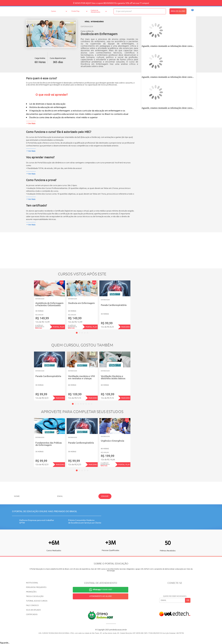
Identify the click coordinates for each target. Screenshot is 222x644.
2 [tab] (79, 333)
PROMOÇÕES (31, 592)
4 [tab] (85, 333)
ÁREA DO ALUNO (178, 11)
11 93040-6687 (103, 590)
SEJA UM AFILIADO (33, 610)
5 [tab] (87, 333)
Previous (30, 303)
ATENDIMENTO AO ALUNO (101, 596)
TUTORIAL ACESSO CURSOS (37, 601)
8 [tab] (91, 404)
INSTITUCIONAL (32, 583)
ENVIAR (105, 496)
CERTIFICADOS (32, 615)
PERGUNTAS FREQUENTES (36, 587)
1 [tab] (77, 333)
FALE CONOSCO (32, 605)
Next (135, 303)
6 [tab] (86, 404)
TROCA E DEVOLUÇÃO (35, 596)
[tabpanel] (49, 305)
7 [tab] (89, 404)
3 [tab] (82, 333)
